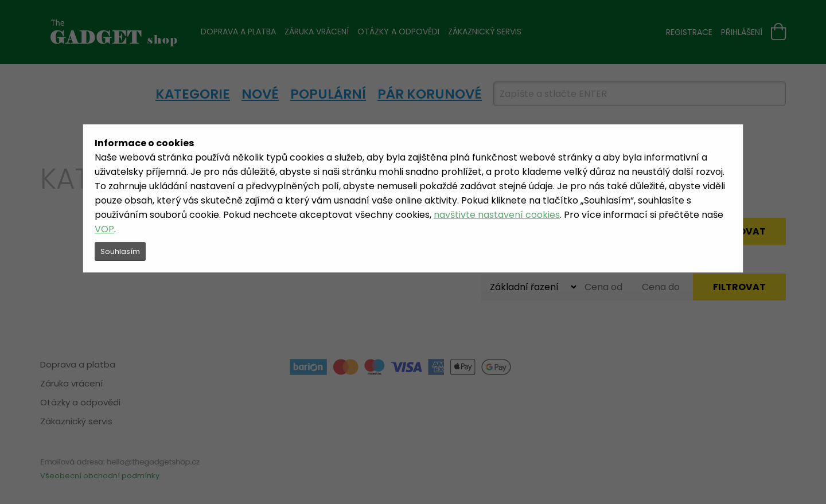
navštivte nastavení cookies (497, 215)
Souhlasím (120, 251)
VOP (104, 229)
